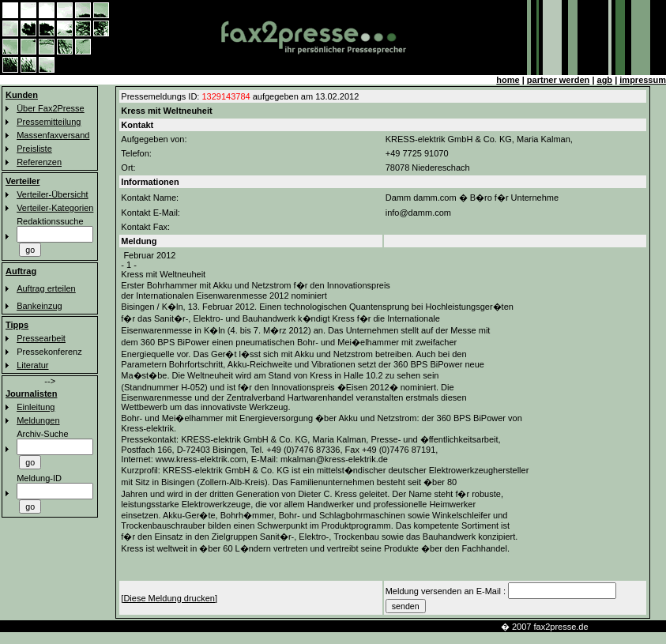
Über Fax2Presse (51, 108)
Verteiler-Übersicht (52, 194)
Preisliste (34, 149)
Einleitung (36, 407)
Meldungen (38, 420)
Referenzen (39, 162)
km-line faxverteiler (630, 627)
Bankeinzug (40, 306)
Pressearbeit (41, 338)
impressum (643, 80)
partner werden (558, 80)
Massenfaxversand (53, 135)
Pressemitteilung (49, 122)
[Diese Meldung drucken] (169, 598)
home (508, 80)
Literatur (32, 365)
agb (605, 80)
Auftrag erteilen (46, 288)
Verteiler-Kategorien (55, 208)
